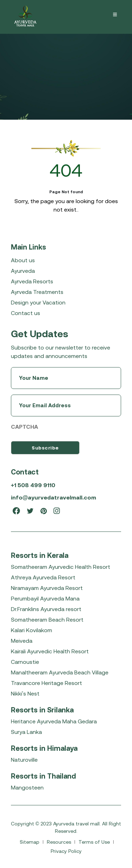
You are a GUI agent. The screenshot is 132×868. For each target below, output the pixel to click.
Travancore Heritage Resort (46, 683)
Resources (60, 842)
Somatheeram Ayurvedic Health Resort (61, 567)
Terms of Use (95, 842)
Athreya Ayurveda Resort (43, 577)
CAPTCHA (24, 427)
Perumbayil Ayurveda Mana (45, 598)
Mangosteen (27, 787)
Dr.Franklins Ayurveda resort (46, 609)
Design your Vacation (38, 302)
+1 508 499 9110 (33, 485)
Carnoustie (25, 662)
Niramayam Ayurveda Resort (47, 588)
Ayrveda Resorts (32, 281)
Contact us (26, 313)
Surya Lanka (26, 732)
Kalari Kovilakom (32, 630)
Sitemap (30, 842)
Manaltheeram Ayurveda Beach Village (60, 672)
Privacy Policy (66, 851)
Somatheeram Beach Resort (47, 619)
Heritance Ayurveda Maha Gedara (54, 721)
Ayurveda (23, 271)
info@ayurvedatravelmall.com (54, 497)
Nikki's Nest (25, 693)
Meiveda (22, 641)
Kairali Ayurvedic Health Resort (50, 651)
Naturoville (24, 760)
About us (23, 260)
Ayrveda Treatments (37, 292)
